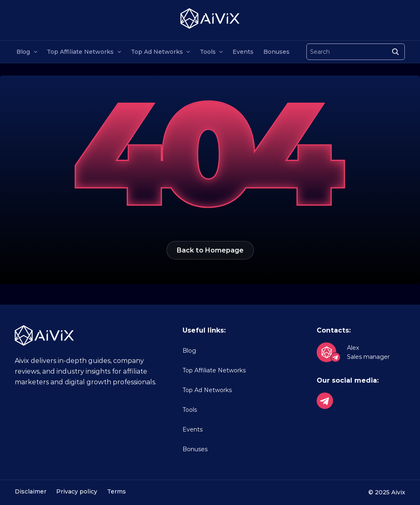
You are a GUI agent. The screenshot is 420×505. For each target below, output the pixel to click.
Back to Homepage (210, 250)
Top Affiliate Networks (80, 52)
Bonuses (276, 52)
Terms (116, 491)
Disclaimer (31, 491)
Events (243, 52)
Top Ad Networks (157, 52)
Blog (23, 52)
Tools (208, 52)
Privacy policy (77, 491)
